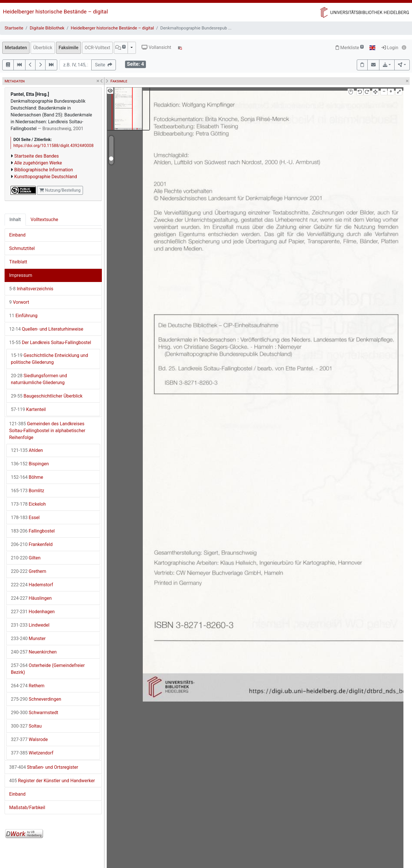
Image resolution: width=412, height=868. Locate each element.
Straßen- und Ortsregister (44, 767)
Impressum (21, 275)
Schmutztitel (22, 248)
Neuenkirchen (34, 652)
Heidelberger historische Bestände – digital (55, 12)
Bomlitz (27, 491)
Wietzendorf (32, 753)
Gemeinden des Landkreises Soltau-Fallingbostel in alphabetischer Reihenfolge (47, 431)
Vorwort (19, 302)
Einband (17, 235)
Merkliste (350, 48)
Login (390, 48)
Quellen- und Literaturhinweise (46, 329)
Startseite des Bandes (37, 156)
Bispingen (30, 464)
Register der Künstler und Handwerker (52, 781)
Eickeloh (28, 504)
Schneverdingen (36, 699)
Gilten (26, 558)
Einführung (23, 316)
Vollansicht (156, 47)
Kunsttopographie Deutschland (46, 177)
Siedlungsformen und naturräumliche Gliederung (39, 379)
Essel (25, 518)
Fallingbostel (33, 531)
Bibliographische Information (44, 170)
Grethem (29, 571)
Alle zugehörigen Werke (38, 163)
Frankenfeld (32, 544)
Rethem (28, 686)
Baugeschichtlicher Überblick (47, 396)
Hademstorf (32, 585)
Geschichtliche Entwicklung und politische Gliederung (49, 359)
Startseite (14, 28)
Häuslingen (31, 598)
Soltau (26, 726)
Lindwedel (30, 625)
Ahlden (27, 450)
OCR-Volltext (97, 48)
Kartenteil (28, 409)
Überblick (43, 48)
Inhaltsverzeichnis (31, 289)
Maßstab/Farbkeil (27, 808)
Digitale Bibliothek (47, 28)
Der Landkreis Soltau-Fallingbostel (50, 342)
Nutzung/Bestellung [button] (60, 190)
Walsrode (29, 739)
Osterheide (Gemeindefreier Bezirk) (48, 669)
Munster (28, 638)
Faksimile (69, 48)
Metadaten (16, 48)
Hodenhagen (33, 612)
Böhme (27, 477)
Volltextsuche (44, 220)
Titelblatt (18, 262)
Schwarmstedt (34, 713)
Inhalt (15, 220)
